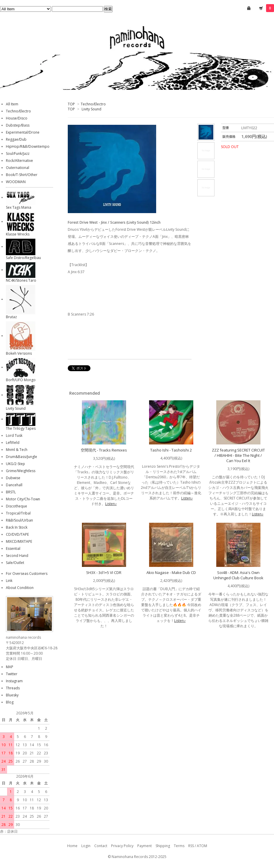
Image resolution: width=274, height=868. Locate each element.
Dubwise (13, 478)
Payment (145, 846)
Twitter (12, 674)
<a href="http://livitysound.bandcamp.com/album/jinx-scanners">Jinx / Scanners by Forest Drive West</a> (130, 293)
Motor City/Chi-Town (23, 499)
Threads (13, 688)
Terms (179, 846)
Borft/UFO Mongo (21, 380)
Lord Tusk (14, 435)
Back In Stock (17, 527)
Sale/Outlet (15, 563)
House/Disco (17, 118)
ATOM (202, 846)
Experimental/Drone (23, 132)
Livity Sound (91, 109)
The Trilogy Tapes (21, 428)
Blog (10, 702)
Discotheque (16, 506)
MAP (10, 667)
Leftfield (13, 443)
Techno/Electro (93, 104)
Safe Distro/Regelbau (23, 258)
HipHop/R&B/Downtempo (28, 146)
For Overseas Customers (27, 574)
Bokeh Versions (19, 353)
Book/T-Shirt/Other (22, 175)
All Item (12, 104)
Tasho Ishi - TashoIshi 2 (171, 450)
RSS (191, 846)
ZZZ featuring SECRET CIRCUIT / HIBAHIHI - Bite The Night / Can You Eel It (238, 455)
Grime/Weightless (21, 471)
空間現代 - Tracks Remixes (104, 450)
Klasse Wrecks (18, 234)
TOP (71, 104)
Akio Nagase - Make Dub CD (171, 572)
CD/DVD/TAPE (17, 534)
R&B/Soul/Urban (19, 520)
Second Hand (17, 556)
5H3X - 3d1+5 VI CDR (104, 572)
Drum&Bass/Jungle (22, 457)
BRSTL (11, 492)
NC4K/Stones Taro (21, 280)
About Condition (20, 588)
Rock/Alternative (19, 161)
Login (86, 846)
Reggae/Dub (16, 139)
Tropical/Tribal (18, 513)
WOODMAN (16, 182)
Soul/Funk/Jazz (18, 153)
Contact (101, 846)
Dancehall (14, 485)
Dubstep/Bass (18, 125)
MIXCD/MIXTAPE (19, 541)
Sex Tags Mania (19, 207)
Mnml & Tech (17, 450)
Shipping (163, 846)
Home (72, 846)
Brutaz (11, 317)
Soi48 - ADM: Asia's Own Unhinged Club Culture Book (238, 575)
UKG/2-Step (15, 464)
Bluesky (12, 695)
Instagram (14, 681)
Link (9, 581)
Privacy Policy (122, 846)
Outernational (18, 168)
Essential (13, 548)
